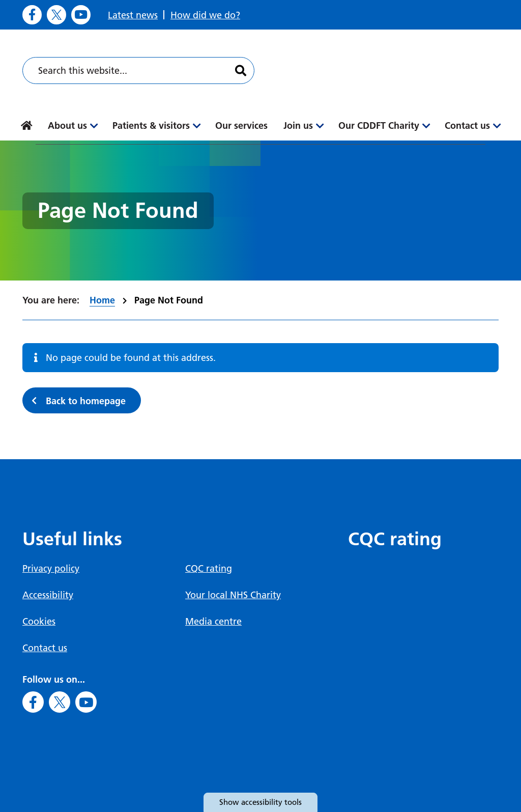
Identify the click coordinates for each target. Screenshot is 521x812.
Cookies (39, 621)
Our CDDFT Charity (379, 125)
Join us (298, 125)
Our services (241, 125)
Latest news (133, 15)
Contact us (467, 125)
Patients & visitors (151, 125)
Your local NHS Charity (233, 595)
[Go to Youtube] (81, 15)
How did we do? (205, 15)
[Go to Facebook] (32, 15)
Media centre (213, 621)
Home (102, 300)
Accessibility (48, 595)
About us (67, 125)
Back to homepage (86, 401)
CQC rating (209, 568)
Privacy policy (51, 568)
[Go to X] (56, 15)
